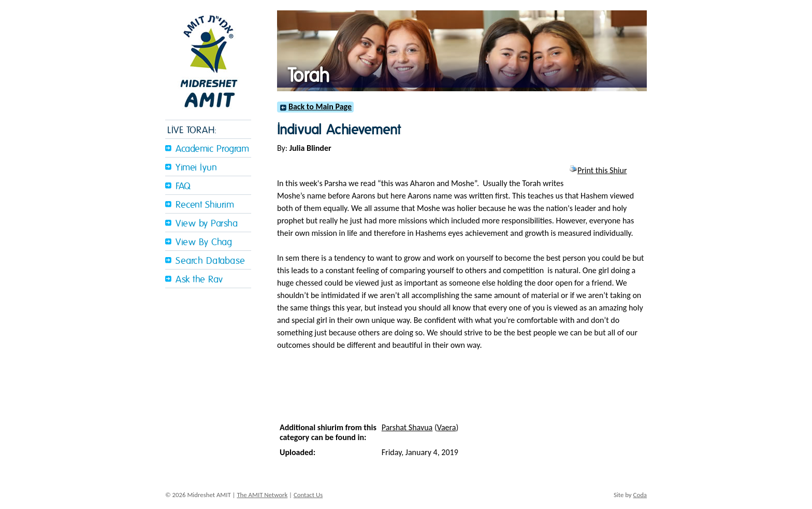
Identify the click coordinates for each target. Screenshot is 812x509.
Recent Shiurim (205, 205)
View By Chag (204, 242)
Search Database (211, 261)
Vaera (447, 427)
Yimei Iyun (196, 168)
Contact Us (308, 495)
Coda (640, 495)
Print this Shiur (598, 170)
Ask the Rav (199, 280)
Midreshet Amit (208, 60)
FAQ (183, 186)
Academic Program (212, 149)
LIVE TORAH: (192, 130)
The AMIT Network (262, 495)
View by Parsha (207, 224)
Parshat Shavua (407, 427)
